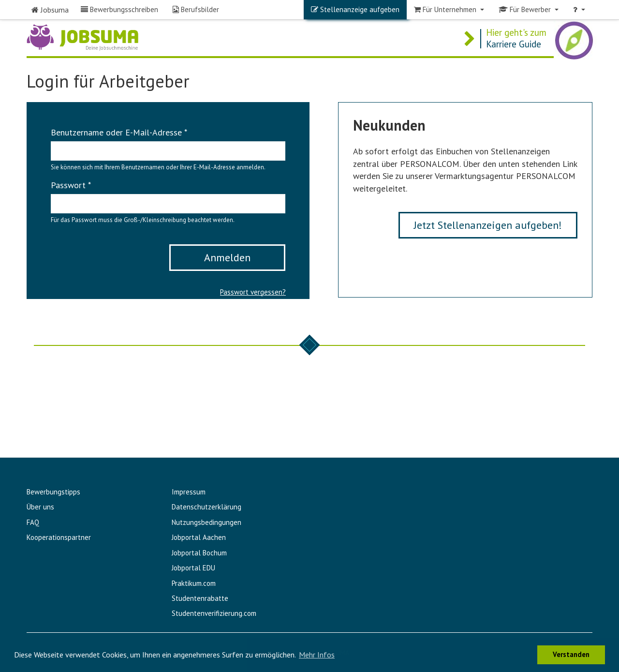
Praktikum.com (194, 583)
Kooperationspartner (59, 537)
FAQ (33, 522)
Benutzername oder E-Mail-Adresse (119, 132)
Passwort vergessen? (253, 292)
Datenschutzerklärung (206, 507)
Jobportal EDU (193, 568)
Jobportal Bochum (199, 553)
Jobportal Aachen (199, 537)
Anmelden (227, 257)
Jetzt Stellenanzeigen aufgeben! (488, 225)
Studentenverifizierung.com (214, 613)
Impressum (189, 492)
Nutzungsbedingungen (206, 522)
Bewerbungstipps (53, 492)
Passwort (71, 185)
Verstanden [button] (571, 654)
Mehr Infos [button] (317, 655)
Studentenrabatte (200, 598)
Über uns (40, 507)
